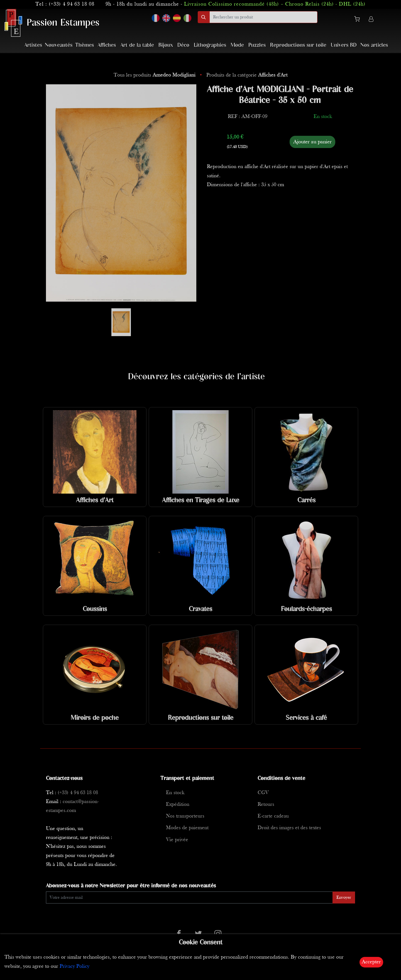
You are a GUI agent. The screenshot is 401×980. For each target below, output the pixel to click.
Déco (183, 45)
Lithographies (210, 45)
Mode (237, 45)
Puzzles (257, 45)
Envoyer (344, 898)
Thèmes (85, 45)
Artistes (33, 45)
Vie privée (177, 840)
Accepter (371, 962)
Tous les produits (155, 75)
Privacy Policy (74, 967)
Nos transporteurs (185, 816)
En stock (175, 793)
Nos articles (374, 45)
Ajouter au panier (312, 142)
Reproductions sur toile (298, 45)
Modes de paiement (187, 828)
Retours (266, 805)
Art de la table (137, 45)
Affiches (107, 45)
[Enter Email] (189, 897)
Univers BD (344, 45)
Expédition (178, 805)
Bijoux (166, 45)
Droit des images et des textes (289, 828)
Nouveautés (59, 45)
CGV (263, 793)
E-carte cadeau (273, 816)
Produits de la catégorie (247, 75)
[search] (263, 17)
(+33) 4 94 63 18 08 (72, 4)
